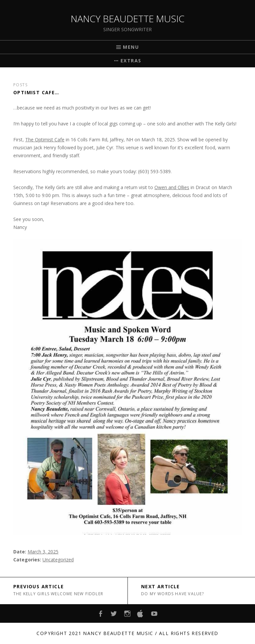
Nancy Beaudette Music (128, 19)
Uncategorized (58, 560)
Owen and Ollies (172, 187)
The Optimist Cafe (45, 140)
